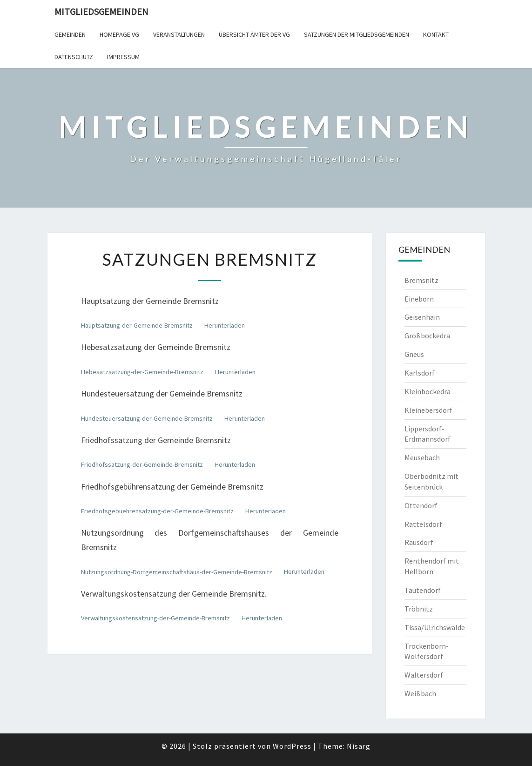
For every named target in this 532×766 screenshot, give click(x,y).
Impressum (123, 57)
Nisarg (359, 746)
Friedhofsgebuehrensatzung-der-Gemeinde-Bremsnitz (157, 511)
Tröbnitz (419, 609)
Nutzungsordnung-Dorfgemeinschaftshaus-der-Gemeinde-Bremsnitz (177, 572)
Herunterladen (225, 325)
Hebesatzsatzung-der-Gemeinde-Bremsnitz (142, 372)
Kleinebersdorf (428, 410)
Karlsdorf (420, 373)
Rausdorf (419, 542)
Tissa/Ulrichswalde (435, 627)
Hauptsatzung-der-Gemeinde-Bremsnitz (137, 325)
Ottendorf (421, 505)
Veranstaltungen (179, 34)
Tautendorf (423, 590)
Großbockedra (427, 336)
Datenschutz (74, 57)
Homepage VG (119, 34)
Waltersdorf (424, 675)
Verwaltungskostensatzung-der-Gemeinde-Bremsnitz (155, 618)
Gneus (414, 354)
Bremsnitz (421, 280)
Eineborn (419, 299)
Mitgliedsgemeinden (101, 11)
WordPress (292, 746)
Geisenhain (422, 317)
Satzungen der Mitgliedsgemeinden (357, 34)
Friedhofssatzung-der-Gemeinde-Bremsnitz (142, 464)
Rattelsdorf (423, 524)
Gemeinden (70, 34)
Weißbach (420, 693)
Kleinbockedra (428, 391)
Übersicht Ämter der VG (254, 34)
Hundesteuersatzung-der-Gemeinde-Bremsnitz (147, 418)
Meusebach (422, 457)
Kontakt (436, 34)
